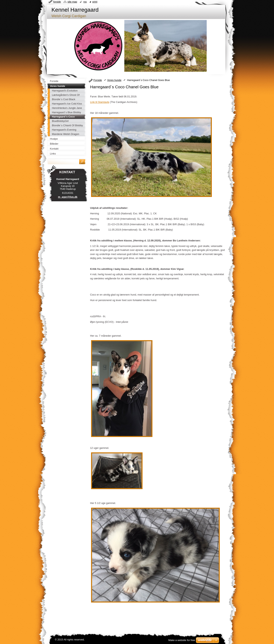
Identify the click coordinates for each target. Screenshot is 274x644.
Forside (98, 80)
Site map (72, 2)
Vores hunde (114, 80)
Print (95, 2)
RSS (85, 2)
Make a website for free (182, 640)
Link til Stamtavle (100, 102)
